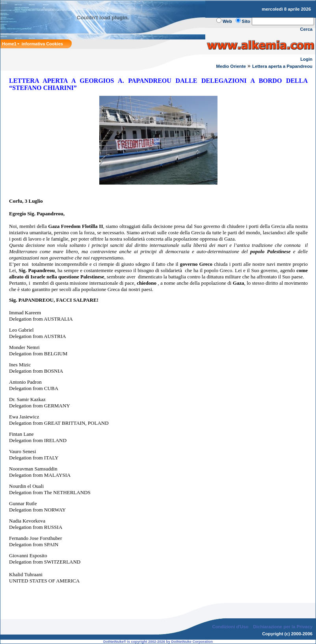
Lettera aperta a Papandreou (282, 66)
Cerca (307, 29)
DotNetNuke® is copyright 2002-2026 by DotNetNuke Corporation (158, 642)
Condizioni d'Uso (230, 627)
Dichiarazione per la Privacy (283, 627)
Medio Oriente (231, 66)
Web (227, 21)
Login (306, 59)
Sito (246, 21)
